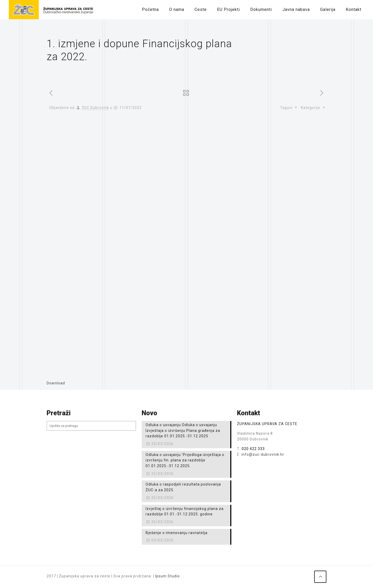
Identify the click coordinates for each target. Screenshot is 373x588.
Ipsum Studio (167, 576)
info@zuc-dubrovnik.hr (263, 454)
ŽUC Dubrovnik (95, 108)
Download (56, 383)
